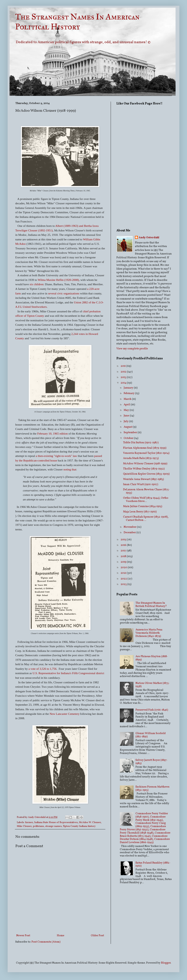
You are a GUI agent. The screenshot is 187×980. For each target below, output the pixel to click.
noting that (69, 469)
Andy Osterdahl (37, 817)
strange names (53, 826)
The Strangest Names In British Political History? (151, 605)
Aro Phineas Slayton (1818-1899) (152, 658)
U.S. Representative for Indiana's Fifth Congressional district (69, 673)
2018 (124, 556)
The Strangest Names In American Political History (77, 22)
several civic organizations (64, 293)
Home (61, 936)
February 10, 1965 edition (52, 433)
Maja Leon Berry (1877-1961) (140, 512)
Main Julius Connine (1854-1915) (143, 506)
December (130, 533)
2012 (124, 372)
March (128, 399)
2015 (124, 540)
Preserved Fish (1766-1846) (152, 710)
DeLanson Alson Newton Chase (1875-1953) (146, 491)
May (127, 410)
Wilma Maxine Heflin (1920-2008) (58, 280)
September (131, 433)
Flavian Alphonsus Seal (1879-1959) (145, 448)
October (129, 438)
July (126, 421)
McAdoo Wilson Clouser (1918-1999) (145, 464)
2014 (124, 383)
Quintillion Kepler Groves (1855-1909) (146, 474)
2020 (124, 568)
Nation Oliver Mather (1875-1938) (153, 685)
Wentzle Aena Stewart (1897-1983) (143, 479)
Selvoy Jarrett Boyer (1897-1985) (152, 762)
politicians (38, 826)
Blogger (166, 963)
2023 (124, 584)
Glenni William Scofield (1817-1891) (151, 735)
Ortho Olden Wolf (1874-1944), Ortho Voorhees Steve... (146, 500)
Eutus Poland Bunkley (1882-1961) (153, 864)
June (127, 416)
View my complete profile (132, 349)
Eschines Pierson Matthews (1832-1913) (152, 789)
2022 (124, 579)
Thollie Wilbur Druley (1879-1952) (144, 469)
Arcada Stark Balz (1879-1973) (141, 458)
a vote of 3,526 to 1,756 (42, 669)
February (129, 393)
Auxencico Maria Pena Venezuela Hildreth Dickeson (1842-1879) (149, 633)
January (129, 388)
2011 (123, 366)
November (130, 527)
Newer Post (23, 936)
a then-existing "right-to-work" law (56, 456)
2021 (124, 573)
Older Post (97, 936)
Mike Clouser (24, 826)
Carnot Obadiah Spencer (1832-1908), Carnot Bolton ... (146, 519)
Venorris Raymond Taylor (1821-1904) (146, 453)
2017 (124, 551)
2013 (124, 377)
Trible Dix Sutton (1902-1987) (141, 443)
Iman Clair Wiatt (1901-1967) (141, 484)
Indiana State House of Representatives (56, 822)
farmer (29, 822)
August (128, 427)
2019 (124, 562)
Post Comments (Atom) (46, 942)
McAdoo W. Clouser (90, 822)
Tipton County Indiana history (79, 826)
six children (36, 284)
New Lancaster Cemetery (64, 714)
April (127, 405)
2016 (124, 545)
